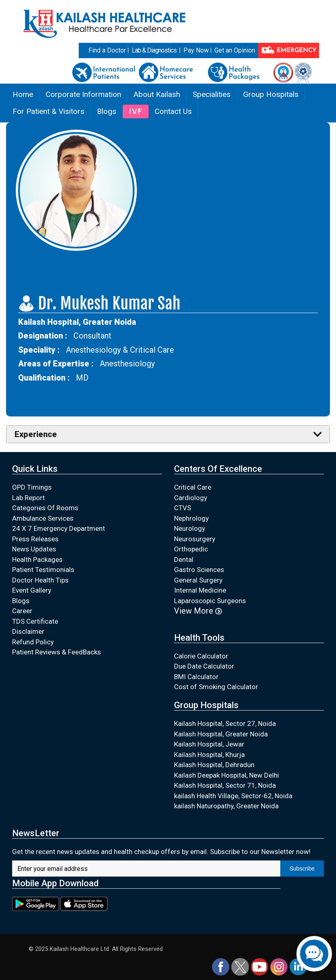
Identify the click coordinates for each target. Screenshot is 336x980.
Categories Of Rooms (45, 508)
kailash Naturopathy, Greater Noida (226, 806)
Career (22, 611)
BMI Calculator (196, 677)
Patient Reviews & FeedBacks (57, 652)
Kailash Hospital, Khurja (209, 755)
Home (23, 94)
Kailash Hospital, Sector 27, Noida (225, 723)
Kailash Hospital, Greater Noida (221, 734)
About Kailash (157, 94)
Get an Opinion (235, 50)
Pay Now (196, 50)
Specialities (212, 94)
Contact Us (173, 111)
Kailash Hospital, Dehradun (214, 765)
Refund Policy (33, 642)
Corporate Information (83, 94)
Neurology (190, 528)
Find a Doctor (107, 50)
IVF (136, 111)
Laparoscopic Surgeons (210, 601)
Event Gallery (32, 590)
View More (198, 611)
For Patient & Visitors (48, 111)
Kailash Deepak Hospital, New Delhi (227, 775)
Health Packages (37, 559)
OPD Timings (32, 487)
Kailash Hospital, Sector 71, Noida (225, 785)
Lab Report (28, 498)
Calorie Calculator (201, 656)
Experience (36, 434)
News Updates (34, 549)
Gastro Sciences (199, 570)
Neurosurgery (195, 539)
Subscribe (302, 869)
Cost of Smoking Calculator (216, 687)
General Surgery (198, 580)
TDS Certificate (35, 621)
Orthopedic (191, 549)
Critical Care (193, 487)
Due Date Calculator (204, 666)
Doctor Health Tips (40, 580)
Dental (184, 559)
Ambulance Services (43, 518)
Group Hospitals (271, 94)
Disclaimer (28, 631)
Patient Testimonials (43, 570)
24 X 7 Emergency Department (59, 528)
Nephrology (191, 518)
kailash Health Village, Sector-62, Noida (233, 796)
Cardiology (191, 498)
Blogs (107, 111)
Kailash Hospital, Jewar (209, 744)
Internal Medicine (200, 590)
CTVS (183, 508)
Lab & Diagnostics (154, 50)
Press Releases (35, 539)
